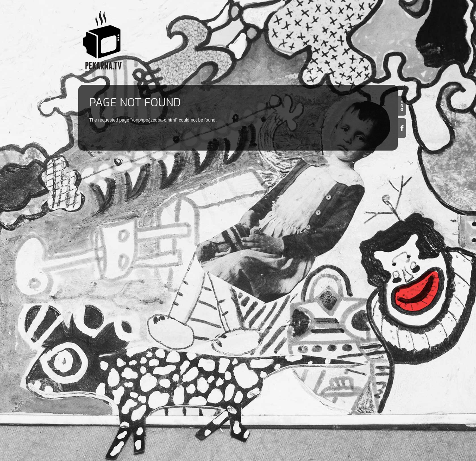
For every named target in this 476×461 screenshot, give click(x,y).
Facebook (402, 128)
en (402, 106)
